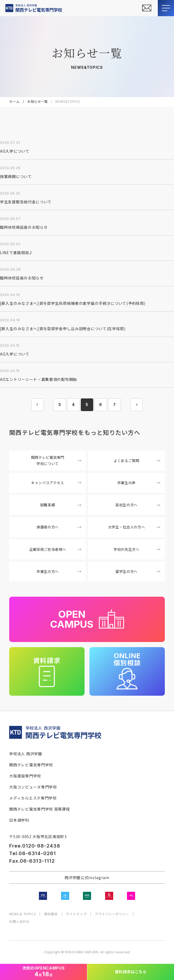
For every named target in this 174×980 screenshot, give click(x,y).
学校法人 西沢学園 (26, 754)
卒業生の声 (139, 483)
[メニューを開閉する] (166, 8)
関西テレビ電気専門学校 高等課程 (39, 809)
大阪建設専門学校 (25, 776)
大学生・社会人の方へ (134, 527)
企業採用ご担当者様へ (55, 549)
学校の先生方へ (137, 549)
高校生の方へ (138, 505)
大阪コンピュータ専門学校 (33, 787)
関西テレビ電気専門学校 (31, 765)
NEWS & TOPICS (22, 914)
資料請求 (51, 914)
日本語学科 (19, 820)
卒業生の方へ (59, 571)
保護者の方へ (59, 527)
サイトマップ (76, 914)
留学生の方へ (138, 571)
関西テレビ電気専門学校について (56, 460)
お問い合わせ (19, 921)
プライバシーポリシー (112, 914)
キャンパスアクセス (56, 483)
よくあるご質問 (137, 461)
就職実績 (61, 505)
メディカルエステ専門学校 (33, 798)
